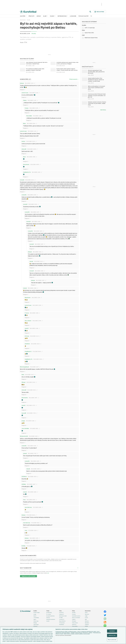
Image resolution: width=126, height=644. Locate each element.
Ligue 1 (35, 618)
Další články (103, 110)
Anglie (86, 614)
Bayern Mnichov (62, 620)
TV (91, 16)
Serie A (35, 614)
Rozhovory (74, 623)
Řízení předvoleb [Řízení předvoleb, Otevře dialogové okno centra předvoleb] (112, 640)
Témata (48, 609)
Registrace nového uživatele (28, 575)
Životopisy (74, 620)
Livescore (73, 16)
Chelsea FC (62, 613)
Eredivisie (35, 625)
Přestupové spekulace (51, 618)
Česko (86, 611)
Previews (74, 613)
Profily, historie (75, 621)
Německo (87, 620)
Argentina (87, 623)
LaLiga (35, 613)
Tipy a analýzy (75, 625)
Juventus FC (62, 618)
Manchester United (63, 614)
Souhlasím (112, 631)
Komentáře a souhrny (76, 614)
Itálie (86, 618)
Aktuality (29, 20)
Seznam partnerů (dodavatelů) (63, 635)
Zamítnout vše (112, 635)
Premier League (37, 611)
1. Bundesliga (36, 616)
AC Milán (61, 616)
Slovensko (87, 613)
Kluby (46, 16)
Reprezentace (63, 16)
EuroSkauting (49, 611)
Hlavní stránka (23, 20)
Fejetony (74, 618)
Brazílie (86, 625)
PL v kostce (49, 613)
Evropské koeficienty (50, 614)
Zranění (48, 620)
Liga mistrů (36, 626)
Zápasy (39, 16)
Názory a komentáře (76, 616)
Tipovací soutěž (83, 16)
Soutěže (23, 16)
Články (73, 609)
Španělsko (87, 621)
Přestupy (32, 16)
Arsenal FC (61, 611)
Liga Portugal (36, 623)
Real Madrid (62, 623)
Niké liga (35, 621)
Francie (86, 616)
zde (48, 572)
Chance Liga (36, 620)
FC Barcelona (62, 621)
